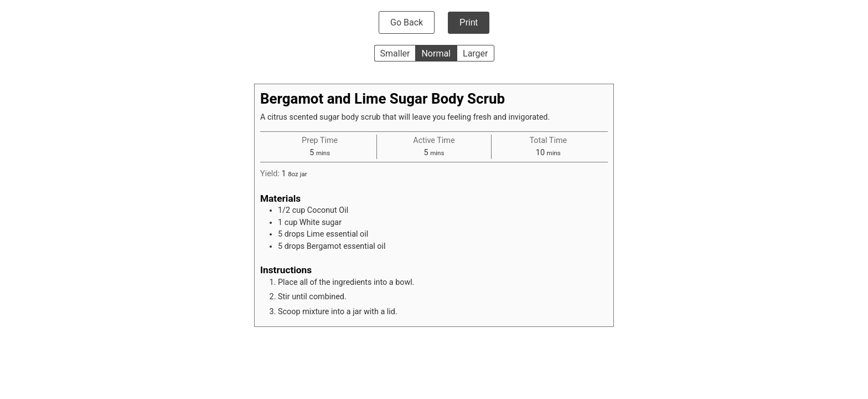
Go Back (407, 22)
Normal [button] (436, 53)
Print (469, 22)
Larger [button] (475, 53)
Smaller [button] (395, 53)
